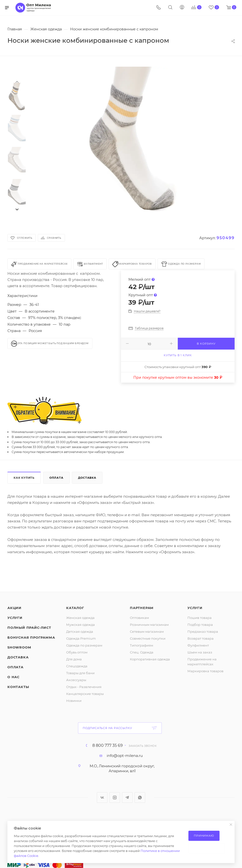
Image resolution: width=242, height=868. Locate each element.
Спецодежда (77, 666)
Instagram (115, 798)
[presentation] (17, 81)
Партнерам (142, 608)
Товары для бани (80, 673)
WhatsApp (140, 798)
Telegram (127, 798)
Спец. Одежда (142, 652)
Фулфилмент (198, 645)
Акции (14, 608)
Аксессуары (76, 680)
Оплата (56, 478)
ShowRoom (19, 647)
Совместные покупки (148, 638)
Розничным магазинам (149, 625)
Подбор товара (200, 625)
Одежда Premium (81, 638)
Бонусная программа (31, 637)
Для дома (74, 659)
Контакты (18, 687)
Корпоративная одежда (150, 659)
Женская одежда (80, 618)
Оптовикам (139, 618)
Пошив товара (200, 618)
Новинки (74, 701)
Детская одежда (80, 631)
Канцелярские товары (85, 694)
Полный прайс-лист (29, 628)
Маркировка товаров (205, 671)
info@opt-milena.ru (125, 756)
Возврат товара (201, 638)
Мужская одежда (81, 625)
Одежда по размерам (84, 645)
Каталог (75, 608)
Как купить (24, 478)
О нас (13, 677)
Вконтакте (102, 798)
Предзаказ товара (203, 631)
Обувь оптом (77, 652)
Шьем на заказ (200, 652)
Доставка (87, 478)
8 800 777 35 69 (108, 746)
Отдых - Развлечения (84, 687)
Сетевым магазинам (147, 631)
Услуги (15, 618)
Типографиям (141, 645)
